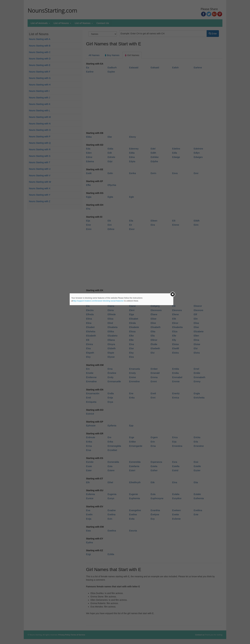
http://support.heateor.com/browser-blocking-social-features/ (98, 301)
